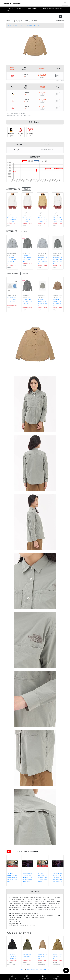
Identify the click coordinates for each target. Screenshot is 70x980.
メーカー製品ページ (47, 150)
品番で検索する (35, 122)
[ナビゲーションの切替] (65, 3)
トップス (22, 25)
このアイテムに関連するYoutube (25, 851)
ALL (16, 25)
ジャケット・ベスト (33, 25)
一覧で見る (26, 189)
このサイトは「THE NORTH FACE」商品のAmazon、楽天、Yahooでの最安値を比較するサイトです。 (35, 9)
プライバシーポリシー (42, 970)
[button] (11, 46)
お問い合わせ (31, 970)
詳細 (58, 76)
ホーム (10, 25)
